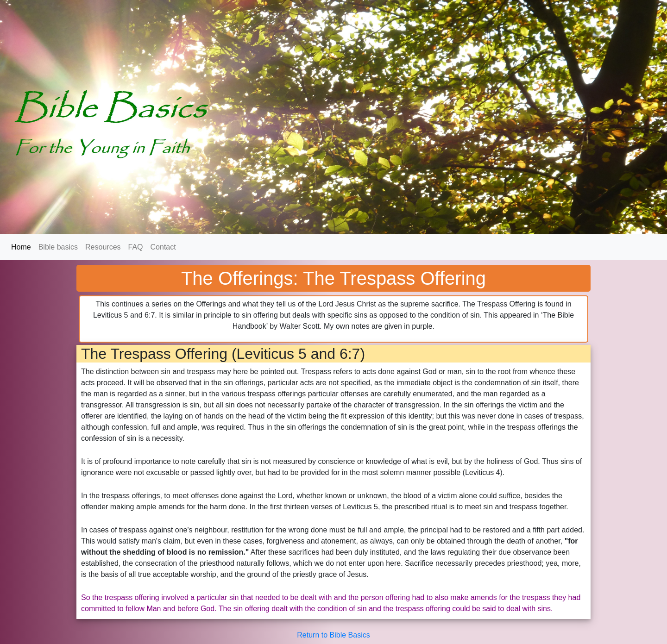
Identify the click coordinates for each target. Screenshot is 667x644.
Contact (163, 247)
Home (23, 246)
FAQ (136, 247)
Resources (103, 247)
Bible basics (58, 247)
